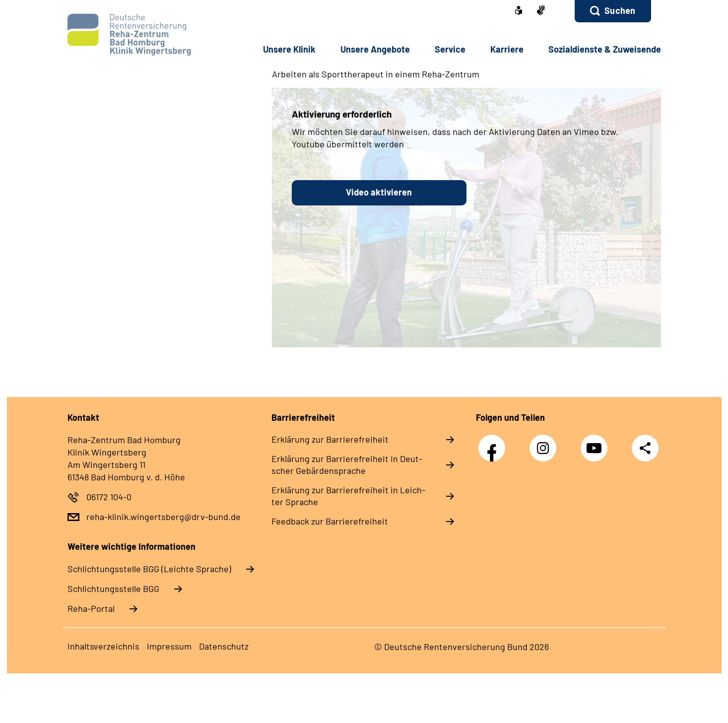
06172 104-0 (109, 497)
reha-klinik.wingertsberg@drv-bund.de (164, 517)
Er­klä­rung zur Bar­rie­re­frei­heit (330, 439)
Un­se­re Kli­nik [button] (289, 49)
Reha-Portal (91, 608)
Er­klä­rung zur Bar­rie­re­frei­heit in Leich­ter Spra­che (348, 496)
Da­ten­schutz (224, 646)
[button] (613, 11)
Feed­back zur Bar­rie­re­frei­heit (330, 521)
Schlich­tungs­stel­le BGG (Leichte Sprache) (149, 569)
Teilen (645, 448)
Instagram (545, 443)
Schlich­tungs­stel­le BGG (113, 589)
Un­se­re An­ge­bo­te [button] (375, 49)
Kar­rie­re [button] (507, 49)
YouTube (596, 443)
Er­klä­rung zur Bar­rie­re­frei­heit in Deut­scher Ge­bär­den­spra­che (347, 464)
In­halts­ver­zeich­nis (103, 646)
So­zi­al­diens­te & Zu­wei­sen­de (605, 49)
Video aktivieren (379, 192)
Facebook (494, 443)
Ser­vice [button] (450, 49)
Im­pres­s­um (169, 646)
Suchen (620, 10)
